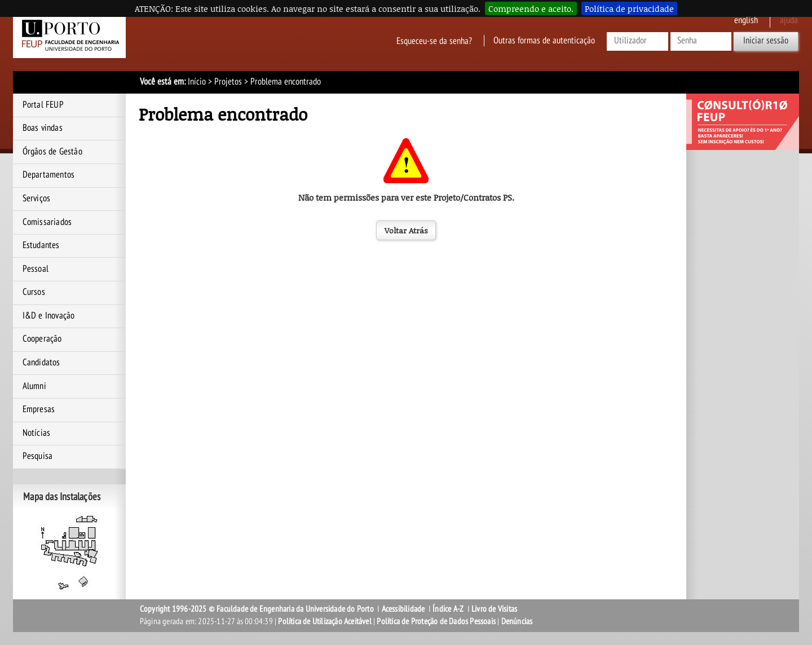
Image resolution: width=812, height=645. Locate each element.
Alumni (34, 386)
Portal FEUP (43, 105)
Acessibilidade (403, 609)
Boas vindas (43, 128)
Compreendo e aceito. (531, 8)
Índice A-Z (448, 609)
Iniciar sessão (766, 41)
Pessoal (36, 269)
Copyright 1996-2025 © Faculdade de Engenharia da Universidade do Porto (257, 609)
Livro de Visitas (494, 609)
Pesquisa (38, 456)
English (746, 20)
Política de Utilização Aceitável (325, 621)
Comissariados (47, 222)
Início (197, 82)
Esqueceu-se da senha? (434, 41)
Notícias (37, 433)
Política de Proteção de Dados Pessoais (436, 621)
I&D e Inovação (49, 316)
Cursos (34, 292)
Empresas (39, 409)
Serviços (37, 198)
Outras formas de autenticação (544, 41)
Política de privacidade (629, 8)
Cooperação (42, 339)
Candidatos (41, 363)
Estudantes (41, 245)
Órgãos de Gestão (52, 152)
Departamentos (49, 175)
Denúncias (517, 621)
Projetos (228, 82)
